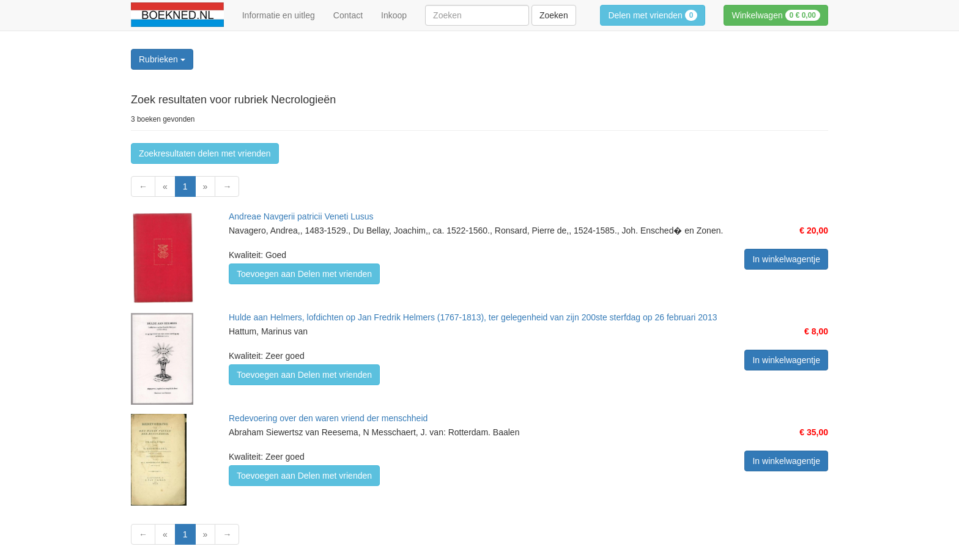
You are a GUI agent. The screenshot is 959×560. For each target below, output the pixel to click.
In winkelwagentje (786, 259)
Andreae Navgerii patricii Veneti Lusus (301, 216)
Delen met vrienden (653, 15)
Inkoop (394, 15)
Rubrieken (162, 59)
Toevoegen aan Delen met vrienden (304, 274)
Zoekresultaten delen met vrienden (205, 153)
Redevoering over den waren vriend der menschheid (328, 418)
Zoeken (554, 15)
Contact (348, 15)
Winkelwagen (776, 15)
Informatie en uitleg (279, 15)
